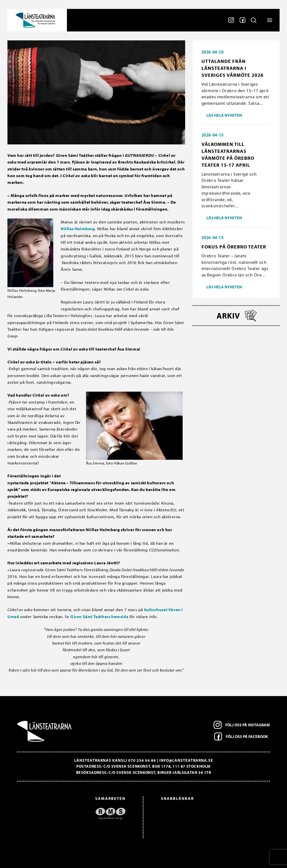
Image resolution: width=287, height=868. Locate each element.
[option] (74, 814)
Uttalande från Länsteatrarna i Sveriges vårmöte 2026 (232, 68)
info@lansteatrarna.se (186, 760)
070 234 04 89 (142, 760)
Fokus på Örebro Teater (234, 247)
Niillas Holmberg (78, 229)
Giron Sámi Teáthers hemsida (99, 616)
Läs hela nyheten (224, 115)
